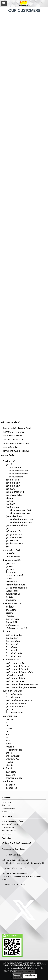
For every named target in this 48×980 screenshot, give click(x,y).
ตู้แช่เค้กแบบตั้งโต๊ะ (14, 495)
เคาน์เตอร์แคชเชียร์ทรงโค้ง (17, 669)
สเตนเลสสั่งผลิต (13, 594)
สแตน (8, 744)
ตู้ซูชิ (8, 547)
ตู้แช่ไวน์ (9, 501)
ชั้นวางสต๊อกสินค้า (14, 694)
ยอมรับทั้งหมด (30, 976)
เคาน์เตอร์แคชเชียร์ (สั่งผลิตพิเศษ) (21, 688)
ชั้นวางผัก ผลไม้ (13, 697)
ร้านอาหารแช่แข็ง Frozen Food (17, 428)
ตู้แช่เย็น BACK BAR (15, 492)
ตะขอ (8, 741)
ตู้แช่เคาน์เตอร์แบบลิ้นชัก (16, 525)
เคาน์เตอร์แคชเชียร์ (11, 660)
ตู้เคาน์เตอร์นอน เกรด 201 (21, 522)
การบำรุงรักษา (7, 834)
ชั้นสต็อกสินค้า (12, 638)
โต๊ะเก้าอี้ (9, 762)
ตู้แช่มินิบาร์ (11, 489)
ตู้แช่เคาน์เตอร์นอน (14, 516)
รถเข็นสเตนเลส (12, 625)
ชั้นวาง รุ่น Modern (14, 635)
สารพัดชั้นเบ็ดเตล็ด (14, 778)
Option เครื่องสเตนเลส (16, 588)
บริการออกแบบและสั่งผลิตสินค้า (17, 451)
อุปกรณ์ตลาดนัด (10, 716)
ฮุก (7, 738)
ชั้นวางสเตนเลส (13, 619)
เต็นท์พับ (9, 765)
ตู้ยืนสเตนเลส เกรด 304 (20, 510)
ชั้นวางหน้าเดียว (13, 641)
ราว (7, 732)
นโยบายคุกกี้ (18, 971)
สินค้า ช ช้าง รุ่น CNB (12, 691)
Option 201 (11, 622)
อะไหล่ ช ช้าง (8, 781)
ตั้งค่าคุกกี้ (16, 976)
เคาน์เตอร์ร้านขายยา (15, 681)
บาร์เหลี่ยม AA (12, 759)
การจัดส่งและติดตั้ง (9, 831)
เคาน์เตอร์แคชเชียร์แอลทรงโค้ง (19, 672)
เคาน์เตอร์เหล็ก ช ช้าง (15, 663)
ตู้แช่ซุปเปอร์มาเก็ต (14, 535)
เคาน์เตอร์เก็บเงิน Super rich (19, 700)
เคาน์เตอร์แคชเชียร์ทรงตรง (18, 666)
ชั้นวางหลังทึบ (12, 650)
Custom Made (13, 557)
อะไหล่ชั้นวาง (11, 788)
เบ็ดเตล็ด (10, 747)
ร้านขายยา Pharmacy (13, 440)
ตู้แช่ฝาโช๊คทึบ (15, 468)
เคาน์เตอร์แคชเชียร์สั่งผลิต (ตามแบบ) (22, 684)
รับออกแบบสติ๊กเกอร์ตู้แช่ (11, 824)
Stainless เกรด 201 (12, 603)
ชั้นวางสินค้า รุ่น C (14, 656)
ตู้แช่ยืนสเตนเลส (13, 507)
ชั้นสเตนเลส (11, 573)
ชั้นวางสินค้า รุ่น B (14, 653)
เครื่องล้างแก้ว (12, 591)
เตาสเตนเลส (11, 582)
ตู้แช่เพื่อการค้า (9, 461)
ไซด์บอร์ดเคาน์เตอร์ (14, 675)
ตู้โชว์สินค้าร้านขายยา (15, 707)
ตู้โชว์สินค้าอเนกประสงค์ (16, 703)
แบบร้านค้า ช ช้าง (10, 447)
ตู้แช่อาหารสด (12, 541)
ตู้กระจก (9, 710)
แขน (8, 735)
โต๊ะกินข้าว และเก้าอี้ (14, 576)
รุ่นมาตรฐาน (11, 772)
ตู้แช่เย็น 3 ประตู (13, 486)
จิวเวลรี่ (9, 729)
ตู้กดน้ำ (9, 529)
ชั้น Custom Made (14, 713)
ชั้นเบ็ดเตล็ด (8, 769)
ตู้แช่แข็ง (9, 465)
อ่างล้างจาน (11, 600)
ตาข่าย (9, 753)
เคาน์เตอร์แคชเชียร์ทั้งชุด (17, 678)
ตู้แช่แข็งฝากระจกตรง (18, 474)
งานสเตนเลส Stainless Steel (16, 443)
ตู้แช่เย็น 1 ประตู (13, 480)
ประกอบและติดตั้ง (8, 828)
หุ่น (7, 723)
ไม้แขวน (9, 719)
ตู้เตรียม (9, 567)
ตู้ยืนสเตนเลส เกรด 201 (20, 513)
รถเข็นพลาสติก (16, 750)
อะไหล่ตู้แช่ (10, 785)
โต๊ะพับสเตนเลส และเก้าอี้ (17, 628)
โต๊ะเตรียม (10, 579)
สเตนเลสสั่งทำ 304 (11, 550)
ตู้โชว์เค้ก (10, 498)
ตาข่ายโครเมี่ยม (13, 756)
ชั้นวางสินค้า (8, 632)
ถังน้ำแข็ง (10, 554)
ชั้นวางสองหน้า (12, 644)
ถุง (7, 726)
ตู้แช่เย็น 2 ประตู (13, 483)
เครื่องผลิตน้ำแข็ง (14, 532)
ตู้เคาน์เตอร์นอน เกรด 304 (21, 519)
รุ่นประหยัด (10, 775)
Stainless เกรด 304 (12, 560)
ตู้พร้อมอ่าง (11, 564)
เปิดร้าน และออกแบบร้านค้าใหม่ (13, 821)
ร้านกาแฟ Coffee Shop (14, 432)
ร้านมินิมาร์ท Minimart (13, 436)
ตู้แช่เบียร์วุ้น (11, 504)
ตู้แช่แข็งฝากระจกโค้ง (18, 471)
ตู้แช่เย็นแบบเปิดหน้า (15, 538)
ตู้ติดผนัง (10, 570)
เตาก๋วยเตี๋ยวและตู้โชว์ (15, 585)
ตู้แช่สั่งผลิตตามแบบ (15, 544)
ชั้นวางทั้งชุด (11, 647)
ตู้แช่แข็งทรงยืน (16, 477)
